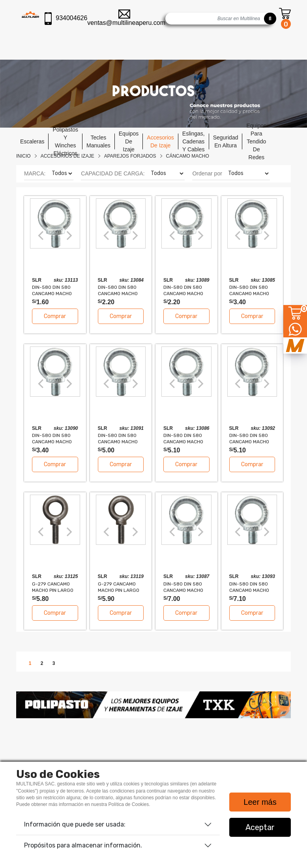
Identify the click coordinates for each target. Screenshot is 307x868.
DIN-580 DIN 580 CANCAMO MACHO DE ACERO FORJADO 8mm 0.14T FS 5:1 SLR (55, 290)
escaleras (32, 141)
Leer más (260, 802)
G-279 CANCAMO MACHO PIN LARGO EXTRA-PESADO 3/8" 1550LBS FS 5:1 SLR (119, 587)
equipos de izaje (129, 141)
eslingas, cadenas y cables (194, 141)
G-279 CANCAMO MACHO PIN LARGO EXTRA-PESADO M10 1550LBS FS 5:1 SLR (55, 587)
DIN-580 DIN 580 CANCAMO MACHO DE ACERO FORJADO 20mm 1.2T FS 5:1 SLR (252, 587)
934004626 (66, 19)
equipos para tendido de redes (256, 141)
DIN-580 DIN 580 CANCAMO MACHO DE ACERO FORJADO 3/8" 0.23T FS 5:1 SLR (121, 290)
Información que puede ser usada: (75, 824)
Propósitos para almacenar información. (83, 845)
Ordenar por (207, 173)
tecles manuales (98, 141)
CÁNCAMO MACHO (188, 156)
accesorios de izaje (160, 141)
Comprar (55, 316)
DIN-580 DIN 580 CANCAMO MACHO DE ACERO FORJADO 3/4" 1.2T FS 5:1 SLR (186, 587)
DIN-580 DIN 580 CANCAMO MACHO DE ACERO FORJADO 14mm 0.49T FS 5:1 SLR (121, 438)
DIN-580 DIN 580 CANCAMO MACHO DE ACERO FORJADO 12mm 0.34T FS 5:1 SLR (55, 438)
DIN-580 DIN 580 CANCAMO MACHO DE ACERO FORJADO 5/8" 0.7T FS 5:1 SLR (186, 438)
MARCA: (35, 173)
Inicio (23, 156)
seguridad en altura (226, 141)
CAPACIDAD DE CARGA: (113, 173)
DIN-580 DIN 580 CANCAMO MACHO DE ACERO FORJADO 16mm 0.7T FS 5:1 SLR (252, 438)
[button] (37, 705)
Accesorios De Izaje (67, 156)
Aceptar (260, 827)
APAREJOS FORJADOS (130, 156)
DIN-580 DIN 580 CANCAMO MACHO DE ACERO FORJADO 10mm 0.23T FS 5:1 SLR (186, 290)
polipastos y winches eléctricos (65, 141)
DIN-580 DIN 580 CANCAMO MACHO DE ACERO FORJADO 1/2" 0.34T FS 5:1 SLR (252, 290)
